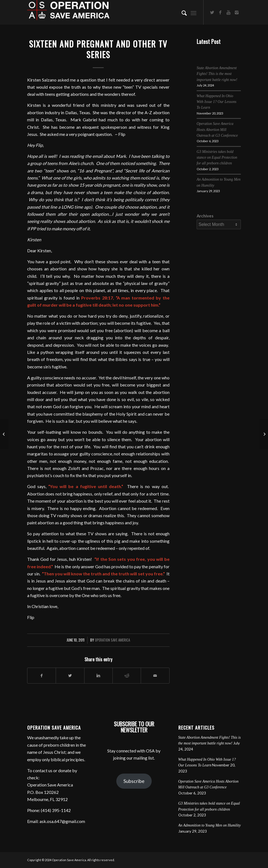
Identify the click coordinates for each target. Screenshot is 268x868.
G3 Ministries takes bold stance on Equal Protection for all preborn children (217, 158)
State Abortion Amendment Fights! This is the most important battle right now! (217, 74)
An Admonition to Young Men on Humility (210, 825)
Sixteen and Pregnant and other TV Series (98, 49)
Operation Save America (112, 640)
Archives (205, 216)
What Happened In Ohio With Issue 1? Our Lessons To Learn (217, 102)
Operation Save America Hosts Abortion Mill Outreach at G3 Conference (217, 130)
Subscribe (134, 781)
